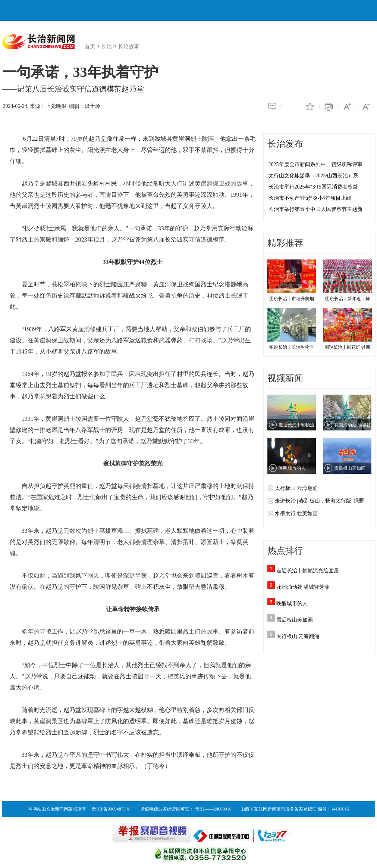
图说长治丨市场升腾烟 (292, 280)
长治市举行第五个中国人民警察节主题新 (315, 209)
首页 (90, 46)
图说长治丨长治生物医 (292, 329)
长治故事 (129, 46)
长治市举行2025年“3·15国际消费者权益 (313, 187)
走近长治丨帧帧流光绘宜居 (308, 571)
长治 (107, 46)
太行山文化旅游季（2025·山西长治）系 (314, 176)
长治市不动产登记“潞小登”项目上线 (310, 198)
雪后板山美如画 (295, 620)
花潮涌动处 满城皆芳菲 (303, 587)
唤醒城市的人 (292, 603)
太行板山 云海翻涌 (298, 636)
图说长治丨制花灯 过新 (348, 329)
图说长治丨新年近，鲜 (348, 280)
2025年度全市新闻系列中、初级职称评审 (315, 164)
